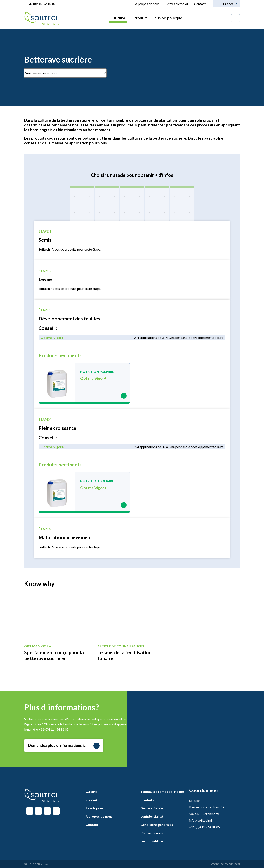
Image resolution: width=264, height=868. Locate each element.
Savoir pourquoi (169, 18)
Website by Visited (225, 864)
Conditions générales (157, 825)
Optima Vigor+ (52, 337)
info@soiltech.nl (200, 820)
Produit (140, 18)
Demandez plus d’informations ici (64, 746)
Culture (118, 18)
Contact (200, 4)
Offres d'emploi (177, 4)
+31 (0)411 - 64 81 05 (41, 4)
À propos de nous (147, 4)
